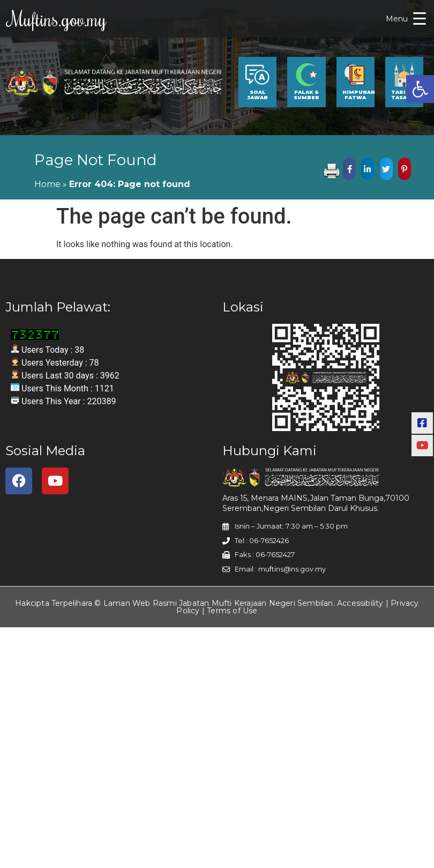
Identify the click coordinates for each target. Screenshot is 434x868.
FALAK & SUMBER (306, 98)
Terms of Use (232, 614)
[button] (420, 89)
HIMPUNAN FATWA (359, 98)
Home (47, 187)
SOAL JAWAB (257, 98)
